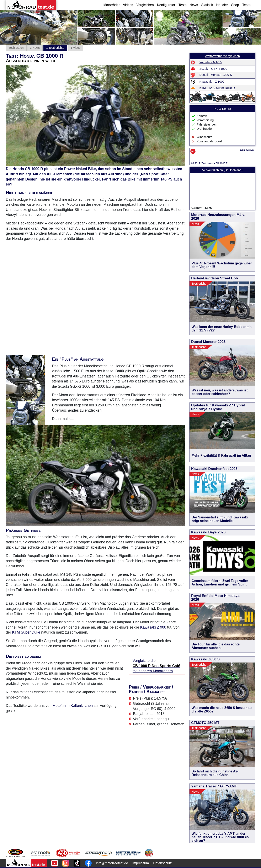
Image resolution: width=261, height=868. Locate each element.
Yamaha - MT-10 (211, 62)
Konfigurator (166, 5)
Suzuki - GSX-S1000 (213, 69)
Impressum (141, 863)
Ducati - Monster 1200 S (216, 75)
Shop (235, 5)
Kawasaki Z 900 (153, 627)
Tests (182, 5)
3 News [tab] (35, 48)
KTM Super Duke (26, 632)
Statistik (207, 5)
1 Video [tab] (76, 48)
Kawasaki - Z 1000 (212, 82)
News (194, 5)
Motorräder (111, 5)
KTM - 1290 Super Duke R (217, 88)
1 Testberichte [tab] (55, 48)
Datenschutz (162, 863)
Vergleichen (145, 5)
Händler (222, 5)
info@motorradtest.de (112, 863)
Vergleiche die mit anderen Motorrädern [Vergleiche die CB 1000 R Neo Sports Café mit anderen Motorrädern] (156, 666)
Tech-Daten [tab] (16, 48)
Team (246, 5)
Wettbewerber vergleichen (222, 56)
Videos (128, 5)
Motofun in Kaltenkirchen (73, 706)
